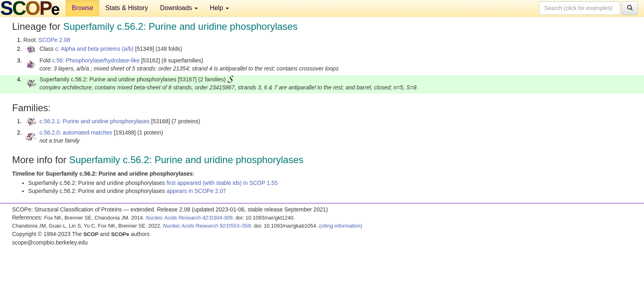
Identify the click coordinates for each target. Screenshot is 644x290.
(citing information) (341, 226)
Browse (82, 8)
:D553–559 (207, 226)
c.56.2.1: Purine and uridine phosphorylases (95, 121)
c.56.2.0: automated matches (76, 133)
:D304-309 (189, 218)
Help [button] (219, 8)
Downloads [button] (179, 8)
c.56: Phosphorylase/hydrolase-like (96, 60)
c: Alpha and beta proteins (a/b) (95, 49)
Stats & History (127, 8)
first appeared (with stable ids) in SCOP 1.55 (222, 183)
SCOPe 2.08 (54, 40)
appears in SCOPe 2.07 (196, 191)
